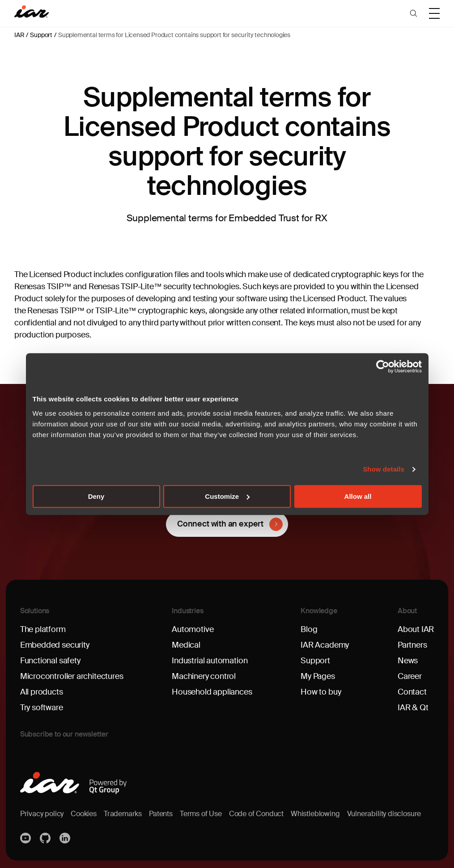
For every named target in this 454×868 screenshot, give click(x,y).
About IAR (416, 629)
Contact (412, 692)
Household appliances (212, 692)
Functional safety (50, 661)
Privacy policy (42, 814)
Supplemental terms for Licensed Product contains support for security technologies (174, 35)
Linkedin (66, 838)
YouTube (26, 838)
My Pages (318, 676)
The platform (43, 629)
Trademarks (123, 814)
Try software (42, 708)
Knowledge (319, 611)
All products (42, 692)
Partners (412, 645)
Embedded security (55, 645)
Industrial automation (210, 661)
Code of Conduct (256, 814)
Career (410, 676)
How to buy (321, 692)
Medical (186, 645)
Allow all (358, 496)
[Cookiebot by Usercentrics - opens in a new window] (383, 367)
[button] (414, 13)
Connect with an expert (220, 524)
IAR (19, 35)
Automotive (193, 629)
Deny (96, 496)
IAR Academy (325, 645)
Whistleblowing (315, 814)
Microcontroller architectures (72, 676)
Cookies (84, 814)
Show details (384, 469)
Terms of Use (201, 814)
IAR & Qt (413, 708)
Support (41, 35)
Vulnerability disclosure (384, 814)
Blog (309, 629)
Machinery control (204, 676)
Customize (227, 496)
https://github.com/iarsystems (46, 838)
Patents (161, 814)
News (408, 661)
